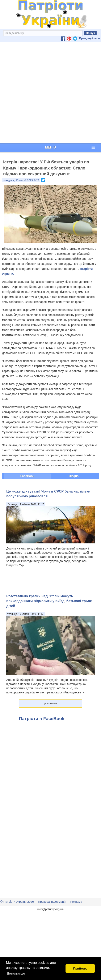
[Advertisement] (50, 93)
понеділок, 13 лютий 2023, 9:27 (21, 180)
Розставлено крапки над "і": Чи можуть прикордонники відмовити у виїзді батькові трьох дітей (49, 601)
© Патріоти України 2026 (17, 902)
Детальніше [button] (16, 973)
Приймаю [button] (80, 968)
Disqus (74, 476)
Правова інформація (52, 902)
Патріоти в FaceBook (42, 718)
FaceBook (27, 476)
